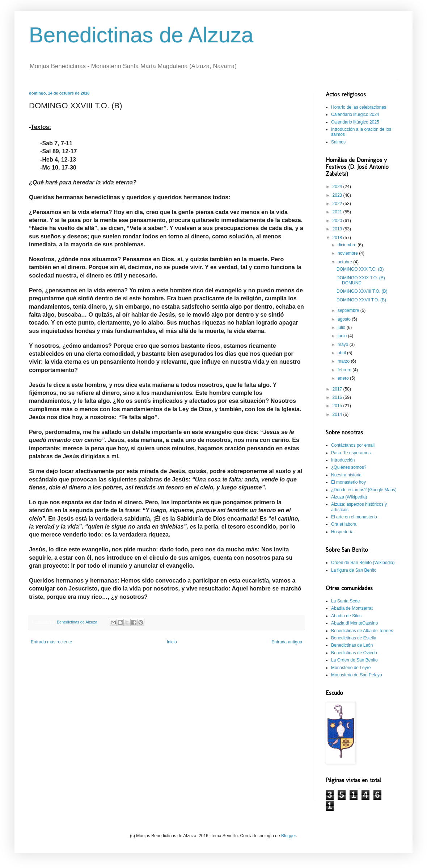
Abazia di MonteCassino (354, 623)
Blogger (289, 836)
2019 (338, 229)
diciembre (348, 245)
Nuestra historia (346, 475)
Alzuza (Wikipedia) (349, 497)
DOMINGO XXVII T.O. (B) (361, 300)
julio (342, 327)
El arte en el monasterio (354, 517)
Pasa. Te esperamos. (352, 453)
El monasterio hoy (348, 482)
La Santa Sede (345, 601)
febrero (345, 370)
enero (344, 378)
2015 (338, 406)
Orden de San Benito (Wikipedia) (363, 563)
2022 (338, 204)
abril (342, 353)
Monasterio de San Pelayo (357, 675)
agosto (345, 319)
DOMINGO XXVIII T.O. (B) (362, 291)
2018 (338, 238)
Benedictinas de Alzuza (141, 35)
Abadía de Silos (346, 616)
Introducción (343, 460)
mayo (344, 345)
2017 (338, 389)
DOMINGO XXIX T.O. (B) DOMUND (361, 280)
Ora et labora (344, 524)
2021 (338, 212)
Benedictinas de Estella (354, 638)
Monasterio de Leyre (351, 668)
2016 (338, 397)
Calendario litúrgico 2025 (355, 122)
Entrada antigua (287, 642)
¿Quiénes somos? (349, 467)
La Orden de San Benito (354, 660)
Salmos (338, 142)
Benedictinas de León (352, 645)
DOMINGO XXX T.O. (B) (360, 269)
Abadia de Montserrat (352, 608)
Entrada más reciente (51, 642)
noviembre (348, 253)
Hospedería (342, 532)
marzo (344, 361)
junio (343, 336)
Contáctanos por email (353, 445)
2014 (338, 414)
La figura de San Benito (354, 570)
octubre (345, 262)
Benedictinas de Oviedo (354, 653)
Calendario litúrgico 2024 (355, 114)
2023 (338, 195)
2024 (338, 187)
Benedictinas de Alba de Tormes (362, 631)
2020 (338, 221)
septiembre (349, 310)
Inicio (172, 642)
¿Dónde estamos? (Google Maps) (364, 490)
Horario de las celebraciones (359, 107)
